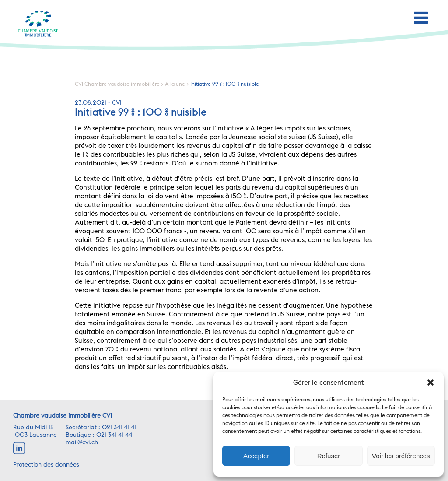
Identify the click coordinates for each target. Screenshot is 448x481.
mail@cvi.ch (82, 442)
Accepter (256, 456)
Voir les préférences (401, 456)
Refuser (329, 456)
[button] (430, 383)
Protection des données (46, 465)
